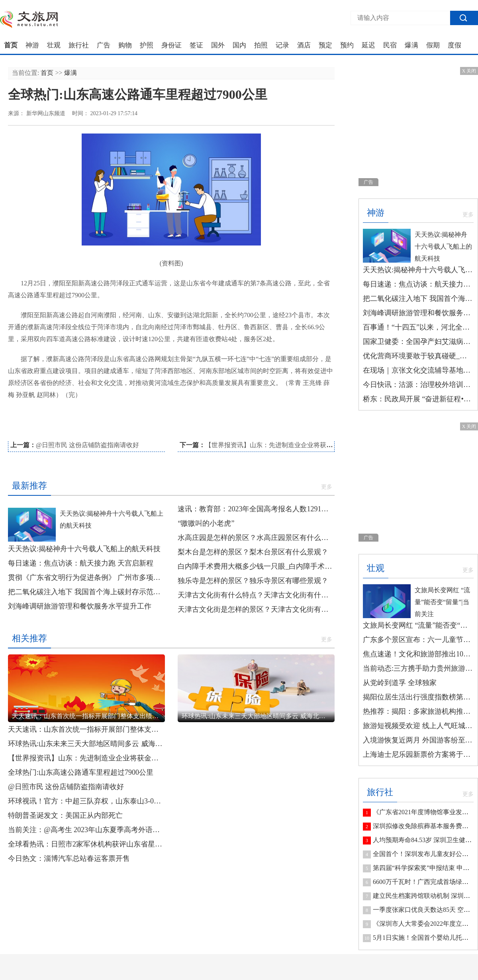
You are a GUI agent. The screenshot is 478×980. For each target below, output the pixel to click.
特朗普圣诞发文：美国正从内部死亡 (65, 815)
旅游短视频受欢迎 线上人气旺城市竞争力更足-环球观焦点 (418, 726)
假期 (433, 45)
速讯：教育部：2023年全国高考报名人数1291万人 (256, 509)
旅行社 (79, 45)
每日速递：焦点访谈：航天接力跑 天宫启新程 (81, 563)
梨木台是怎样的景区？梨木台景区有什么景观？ (253, 552)
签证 (196, 45)
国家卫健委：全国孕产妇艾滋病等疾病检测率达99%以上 (418, 342)
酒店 (304, 45)
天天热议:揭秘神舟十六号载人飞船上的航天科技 (84, 549)
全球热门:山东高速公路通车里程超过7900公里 (81, 772)
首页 (11, 45)
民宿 (390, 45)
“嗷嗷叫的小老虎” (206, 523)
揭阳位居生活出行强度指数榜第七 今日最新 (418, 697)
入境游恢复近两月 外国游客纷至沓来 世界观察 (418, 740)
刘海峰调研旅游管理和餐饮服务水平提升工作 (80, 606)
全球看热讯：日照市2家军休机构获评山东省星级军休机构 (86, 844)
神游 (32, 45)
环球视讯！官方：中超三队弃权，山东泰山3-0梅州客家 (86, 801)
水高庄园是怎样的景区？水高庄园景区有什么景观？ (256, 538)
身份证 (171, 45)
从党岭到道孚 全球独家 (400, 683)
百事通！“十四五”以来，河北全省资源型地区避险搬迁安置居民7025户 (418, 327)
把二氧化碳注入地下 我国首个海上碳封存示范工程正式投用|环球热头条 (86, 592)
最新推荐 (29, 486)
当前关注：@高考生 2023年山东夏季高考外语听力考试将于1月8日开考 (86, 830)
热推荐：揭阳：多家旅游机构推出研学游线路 (418, 711)
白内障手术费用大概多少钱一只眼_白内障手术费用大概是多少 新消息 (256, 566)
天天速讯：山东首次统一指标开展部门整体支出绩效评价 (86, 729)
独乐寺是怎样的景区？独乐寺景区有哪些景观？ (253, 581)
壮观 (54, 45)
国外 (218, 45)
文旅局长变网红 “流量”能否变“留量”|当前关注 (442, 602)
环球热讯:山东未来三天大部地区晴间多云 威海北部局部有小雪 (86, 744)
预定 (325, 45)
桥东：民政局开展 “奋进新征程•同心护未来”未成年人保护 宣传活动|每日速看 (418, 399)
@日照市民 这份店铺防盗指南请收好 (87, 445)
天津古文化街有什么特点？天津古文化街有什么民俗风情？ (256, 595)
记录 (282, 45)
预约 (347, 45)
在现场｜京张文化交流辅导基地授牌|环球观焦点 (418, 370)
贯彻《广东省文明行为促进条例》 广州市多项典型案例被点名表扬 (86, 577)
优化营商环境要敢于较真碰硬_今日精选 (418, 356)
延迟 (368, 45)
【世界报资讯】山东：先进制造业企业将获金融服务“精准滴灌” (294, 445)
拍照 (261, 45)
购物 (125, 45)
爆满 (411, 45)
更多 (327, 487)
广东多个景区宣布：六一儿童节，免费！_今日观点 (418, 640)
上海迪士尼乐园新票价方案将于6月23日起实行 (418, 754)
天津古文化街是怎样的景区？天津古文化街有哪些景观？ (256, 609)
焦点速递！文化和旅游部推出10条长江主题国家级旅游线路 (418, 654)
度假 (454, 45)
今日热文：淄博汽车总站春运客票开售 (69, 858)
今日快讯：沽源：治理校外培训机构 (418, 385)
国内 (239, 45)
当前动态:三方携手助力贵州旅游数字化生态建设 (418, 668)
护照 (147, 45)
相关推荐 (29, 638)
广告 (104, 45)
